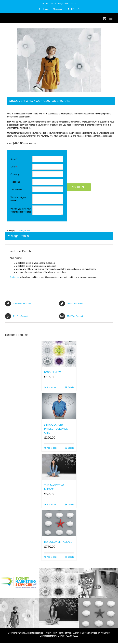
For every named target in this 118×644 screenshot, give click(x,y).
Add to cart (79, 187)
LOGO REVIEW (53, 372)
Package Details (18, 236)
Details (71, 387)
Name (14, 159)
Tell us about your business (18, 199)
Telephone (15, 182)
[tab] (59, 236)
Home (45, 4)
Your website (16, 189)
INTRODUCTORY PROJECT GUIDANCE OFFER (56, 429)
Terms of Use (65, 633)
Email (14, 167)
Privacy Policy (51, 633)
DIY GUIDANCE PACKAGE (58, 542)
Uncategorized (23, 231)
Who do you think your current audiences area (21, 210)
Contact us (14, 277)
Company (15, 174)
